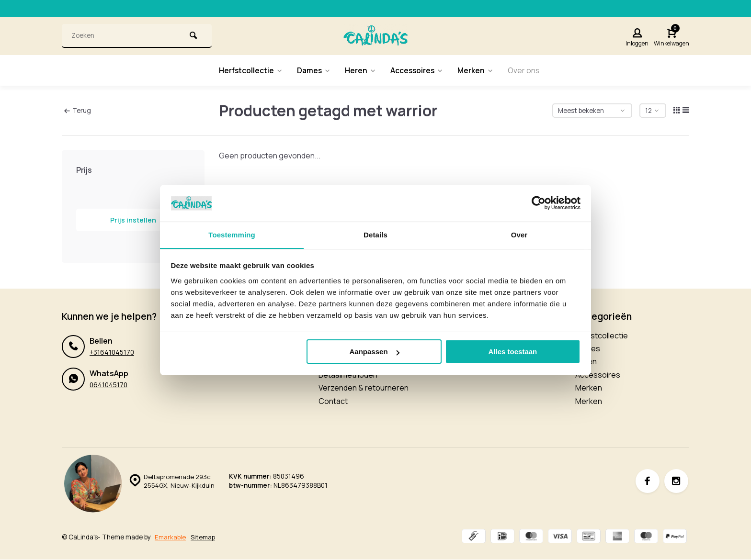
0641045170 (108, 385)
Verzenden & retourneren (364, 388)
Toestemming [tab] (232, 234)
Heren (360, 70)
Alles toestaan (513, 352)
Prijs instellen (133, 220)
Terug (78, 110)
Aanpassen (375, 352)
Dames (313, 70)
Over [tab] (519, 234)
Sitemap (204, 537)
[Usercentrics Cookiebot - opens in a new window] (539, 203)
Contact (333, 401)
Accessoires (418, 70)
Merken (478, 70)
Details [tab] (375, 234)
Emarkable (171, 537)
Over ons (527, 70)
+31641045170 (112, 352)
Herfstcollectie (248, 70)
